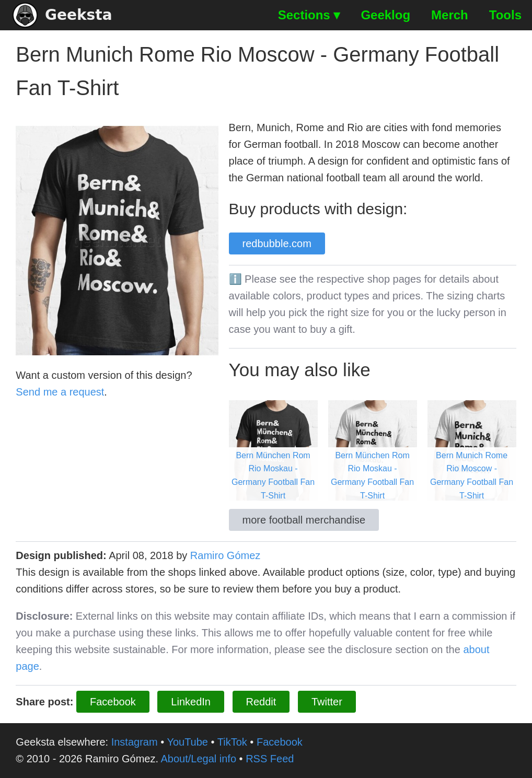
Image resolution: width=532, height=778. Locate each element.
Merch (450, 15)
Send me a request (60, 392)
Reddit (261, 702)
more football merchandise (304, 520)
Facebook (113, 702)
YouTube (187, 742)
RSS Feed (270, 759)
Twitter (327, 702)
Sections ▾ (309, 15)
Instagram (135, 742)
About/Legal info (198, 759)
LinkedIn (191, 702)
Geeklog (385, 15)
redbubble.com (277, 243)
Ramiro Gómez (225, 555)
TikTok (232, 742)
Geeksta (62, 15)
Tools (505, 15)
